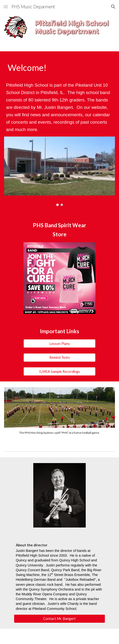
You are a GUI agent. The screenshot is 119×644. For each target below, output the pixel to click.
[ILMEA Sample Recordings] (59, 371)
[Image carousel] (59, 171)
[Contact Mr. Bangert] (59, 619)
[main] (59, 68)
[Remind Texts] (59, 357)
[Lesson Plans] (59, 343)
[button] (6, 7)
